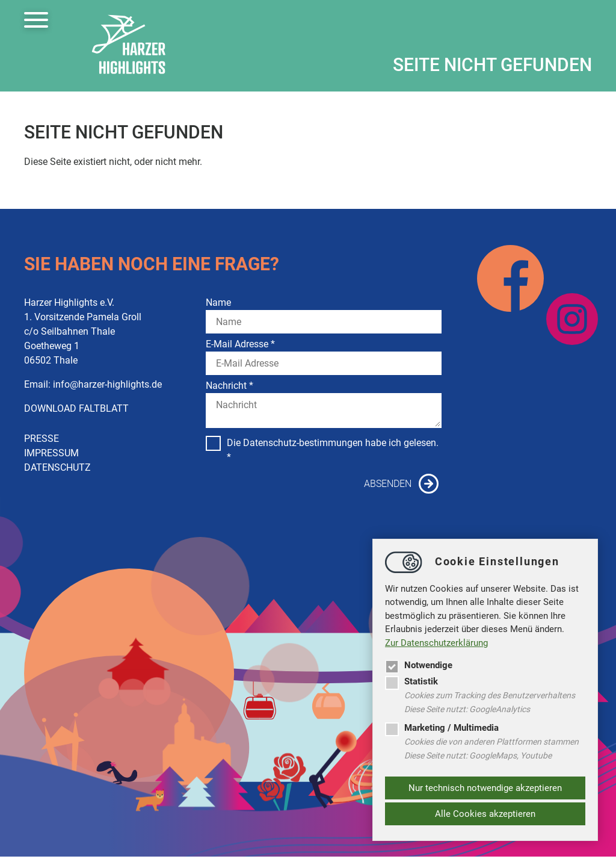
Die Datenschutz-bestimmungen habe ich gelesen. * (322, 449)
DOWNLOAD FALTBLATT (76, 408)
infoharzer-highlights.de (107, 384)
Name (218, 302)
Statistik (411, 681)
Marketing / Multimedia (442, 728)
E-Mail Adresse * (240, 344)
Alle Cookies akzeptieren (485, 814)
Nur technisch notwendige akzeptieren (485, 788)
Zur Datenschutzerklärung (436, 643)
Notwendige (419, 665)
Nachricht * (229, 386)
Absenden (388, 484)
